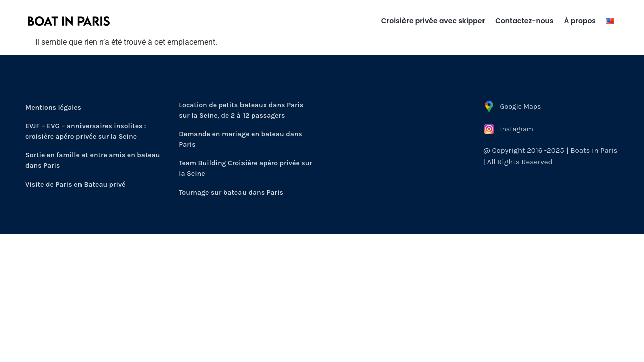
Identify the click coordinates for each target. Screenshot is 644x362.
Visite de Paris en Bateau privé (75, 184)
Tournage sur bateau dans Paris (231, 192)
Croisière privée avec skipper (433, 21)
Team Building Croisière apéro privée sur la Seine (245, 168)
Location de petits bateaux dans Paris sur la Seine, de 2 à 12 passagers (241, 110)
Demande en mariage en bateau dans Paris (240, 139)
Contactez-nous (524, 21)
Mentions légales (53, 107)
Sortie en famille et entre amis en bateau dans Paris (93, 160)
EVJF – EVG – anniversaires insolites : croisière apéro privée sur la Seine (86, 131)
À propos (580, 21)
